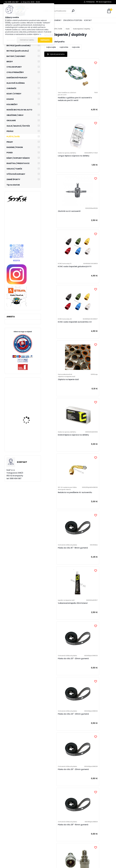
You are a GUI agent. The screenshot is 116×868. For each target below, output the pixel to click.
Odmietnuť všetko (27, 40)
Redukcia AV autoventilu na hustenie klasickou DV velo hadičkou (59, 536)
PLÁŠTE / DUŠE (57, 29)
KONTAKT (88, 20)
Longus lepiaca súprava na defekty (92, 101)
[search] (73, 11)
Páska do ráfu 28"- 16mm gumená (91, 470)
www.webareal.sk (67, 866)
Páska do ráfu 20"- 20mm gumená (58, 410)
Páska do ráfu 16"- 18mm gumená (58, 349)
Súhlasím (45, 40)
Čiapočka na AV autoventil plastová (75, 789)
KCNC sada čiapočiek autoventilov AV (56, 224)
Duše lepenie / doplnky (82, 29)
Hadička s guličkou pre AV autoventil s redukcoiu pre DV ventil (60, 103)
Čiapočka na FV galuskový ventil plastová (92, 664)
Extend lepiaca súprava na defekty (59, 287)
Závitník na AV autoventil (58, 163)
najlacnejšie (51, 47)
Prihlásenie (90, 2)
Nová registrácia (105, 2)
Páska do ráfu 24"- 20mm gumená (92, 410)
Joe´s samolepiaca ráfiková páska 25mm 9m (28, 397)
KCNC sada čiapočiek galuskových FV (90, 164)
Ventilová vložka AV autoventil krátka (60, 600)
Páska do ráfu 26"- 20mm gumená (58, 470)
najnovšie (76, 47)
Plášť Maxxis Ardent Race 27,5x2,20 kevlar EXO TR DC (29, 443)
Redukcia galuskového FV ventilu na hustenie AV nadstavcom (92, 536)
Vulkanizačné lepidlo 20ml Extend (92, 349)
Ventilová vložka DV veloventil (60, 663)
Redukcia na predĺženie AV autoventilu (92, 289)
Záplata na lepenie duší (91, 226)
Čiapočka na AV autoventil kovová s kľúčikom (59, 729)
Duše (68, 29)
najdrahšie (64, 47)
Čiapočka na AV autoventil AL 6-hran (93, 728)
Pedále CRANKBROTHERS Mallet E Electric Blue (29, 421)
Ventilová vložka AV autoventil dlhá (94, 600)
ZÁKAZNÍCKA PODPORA (73, 20)
